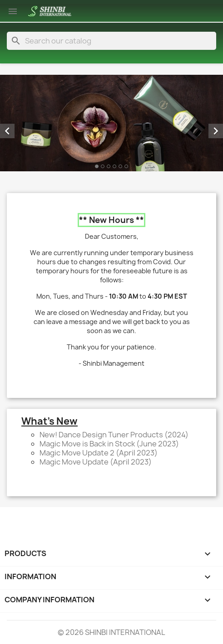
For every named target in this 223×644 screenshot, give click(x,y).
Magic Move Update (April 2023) (96, 462)
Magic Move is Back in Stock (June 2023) (109, 444)
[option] (111, 123)
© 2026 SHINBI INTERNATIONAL (111, 632)
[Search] (111, 41)
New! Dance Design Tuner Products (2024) (114, 435)
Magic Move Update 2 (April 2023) (99, 453)
